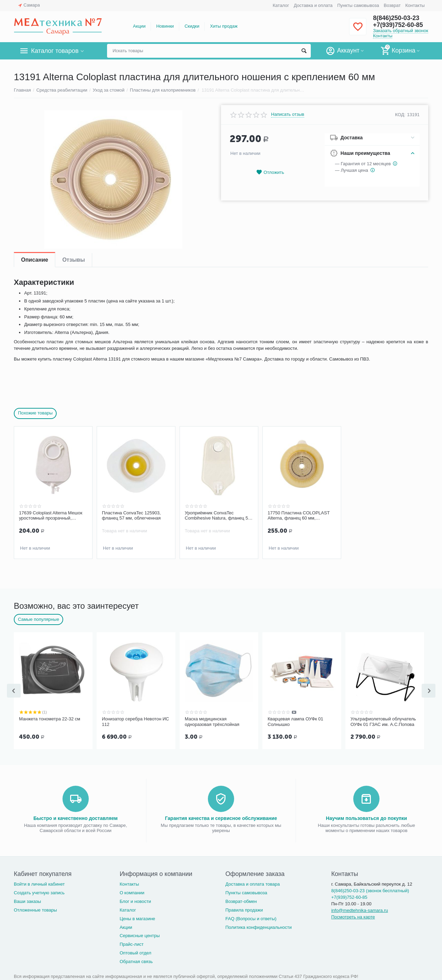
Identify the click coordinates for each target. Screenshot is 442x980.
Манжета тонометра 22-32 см (50, 718)
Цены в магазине (137, 917)
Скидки (192, 26)
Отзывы (73, 260)
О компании (132, 891)
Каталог (281, 5)
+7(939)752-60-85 (398, 25)
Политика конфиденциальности (259, 926)
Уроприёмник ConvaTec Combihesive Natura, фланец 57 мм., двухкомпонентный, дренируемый (218, 516)
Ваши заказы (27, 900)
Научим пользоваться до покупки (367, 817)
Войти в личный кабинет (39, 883)
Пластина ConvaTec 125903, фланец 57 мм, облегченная (131, 516)
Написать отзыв (288, 114)
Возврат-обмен (241, 900)
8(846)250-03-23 (396, 18)
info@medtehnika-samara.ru (359, 909)
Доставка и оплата (313, 5)
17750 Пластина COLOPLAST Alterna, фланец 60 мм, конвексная (299, 516)
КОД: (400, 115)
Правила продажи (244, 909)
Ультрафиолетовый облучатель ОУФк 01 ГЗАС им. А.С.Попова (383, 721)
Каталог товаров (55, 51)
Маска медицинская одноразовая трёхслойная (212, 721)
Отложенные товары (35, 909)
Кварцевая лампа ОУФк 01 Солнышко (295, 721)
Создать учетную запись (39, 891)
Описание (35, 260)
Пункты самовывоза (358, 5)
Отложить (270, 172)
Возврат (392, 5)
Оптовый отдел (135, 951)
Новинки (165, 26)
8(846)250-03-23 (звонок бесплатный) (370, 889)
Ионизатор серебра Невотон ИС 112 (135, 721)
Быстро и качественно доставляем (76, 817)
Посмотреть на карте (353, 916)
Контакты (415, 5)
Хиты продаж (224, 26)
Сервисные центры (140, 934)
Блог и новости (135, 900)
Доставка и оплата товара (253, 883)
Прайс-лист (131, 943)
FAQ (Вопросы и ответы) (251, 917)
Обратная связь (136, 960)
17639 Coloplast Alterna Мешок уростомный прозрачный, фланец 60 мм (51, 516)
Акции (139, 26)
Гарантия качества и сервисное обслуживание (221, 817)
